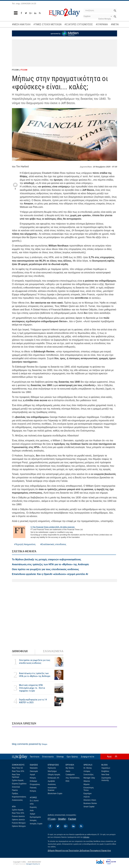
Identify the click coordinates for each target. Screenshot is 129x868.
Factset (72, 819)
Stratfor (62, 819)
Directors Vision (90, 800)
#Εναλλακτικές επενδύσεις (53, 544)
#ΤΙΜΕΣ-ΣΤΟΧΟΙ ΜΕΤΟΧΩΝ (47, 24)
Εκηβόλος (105, 771)
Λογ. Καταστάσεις (73, 778)
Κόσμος (33, 778)
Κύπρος (33, 791)
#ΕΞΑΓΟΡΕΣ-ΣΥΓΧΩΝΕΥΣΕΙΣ (79, 24)
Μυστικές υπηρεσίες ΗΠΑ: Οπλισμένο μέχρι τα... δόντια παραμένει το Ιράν (32, 688)
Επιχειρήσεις (35, 784)
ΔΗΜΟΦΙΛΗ (20, 651)
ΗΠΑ (32, 804)
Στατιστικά (16, 787)
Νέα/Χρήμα (52, 771)
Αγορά (32, 775)
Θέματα (86, 784)
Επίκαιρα (33, 781)
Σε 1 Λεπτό (34, 801)
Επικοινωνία (48, 757)
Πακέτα (15, 790)
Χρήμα (32, 814)
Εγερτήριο (88, 794)
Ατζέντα (87, 797)
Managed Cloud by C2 (33, 864)
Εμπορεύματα (35, 817)
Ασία (32, 811)
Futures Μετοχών (19, 823)
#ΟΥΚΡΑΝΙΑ (102, 24)
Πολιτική (33, 788)
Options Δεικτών (18, 820)
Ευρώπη (33, 807)
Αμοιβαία (51, 781)
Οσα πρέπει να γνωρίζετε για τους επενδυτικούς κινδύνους (35, 662)
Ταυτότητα (35, 757)
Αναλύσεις (52, 784)
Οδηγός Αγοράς (54, 775)
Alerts (68, 771)
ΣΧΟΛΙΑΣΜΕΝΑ (53, 651)
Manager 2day (89, 778)
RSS (67, 781)
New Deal (105, 775)
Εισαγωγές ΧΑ (53, 778)
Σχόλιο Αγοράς (18, 780)
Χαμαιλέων (106, 768)
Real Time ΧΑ (17, 768)
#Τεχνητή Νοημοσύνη (25, 544)
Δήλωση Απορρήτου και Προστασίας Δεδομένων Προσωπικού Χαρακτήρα (79, 851)
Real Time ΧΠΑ (18, 771)
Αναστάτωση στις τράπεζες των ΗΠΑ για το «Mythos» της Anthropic (35, 675)
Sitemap (60, 757)
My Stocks (70, 768)
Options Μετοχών (19, 826)
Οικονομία (34, 771)
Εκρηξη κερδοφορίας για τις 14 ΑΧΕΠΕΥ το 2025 (33, 701)
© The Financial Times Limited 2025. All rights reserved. (53, 527)
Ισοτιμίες (33, 820)
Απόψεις (87, 771)
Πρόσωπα (52, 768)
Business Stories (90, 803)
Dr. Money (88, 768)
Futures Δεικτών (18, 816)
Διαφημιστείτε (88, 757)
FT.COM (24, 70)
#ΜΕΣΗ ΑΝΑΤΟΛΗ (21, 24)
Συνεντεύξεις (89, 775)
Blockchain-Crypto (55, 794)
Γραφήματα (70, 775)
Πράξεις (15, 794)
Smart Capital (89, 807)
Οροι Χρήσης (72, 757)
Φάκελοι (87, 781)
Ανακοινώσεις (17, 800)
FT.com (52, 819)
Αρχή (109, 756)
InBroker (86, 837)
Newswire (34, 768)
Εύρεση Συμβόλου (19, 784)
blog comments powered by (30, 744)
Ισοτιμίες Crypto (36, 824)
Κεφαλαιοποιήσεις (19, 797)
